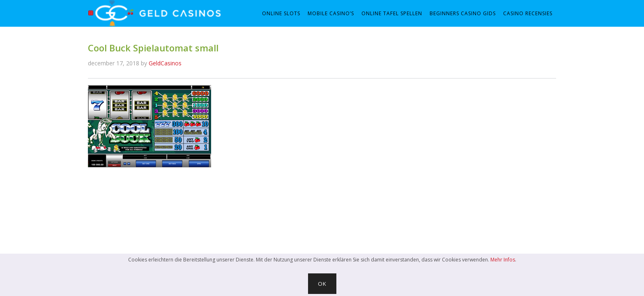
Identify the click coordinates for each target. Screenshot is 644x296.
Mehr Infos (503, 260)
